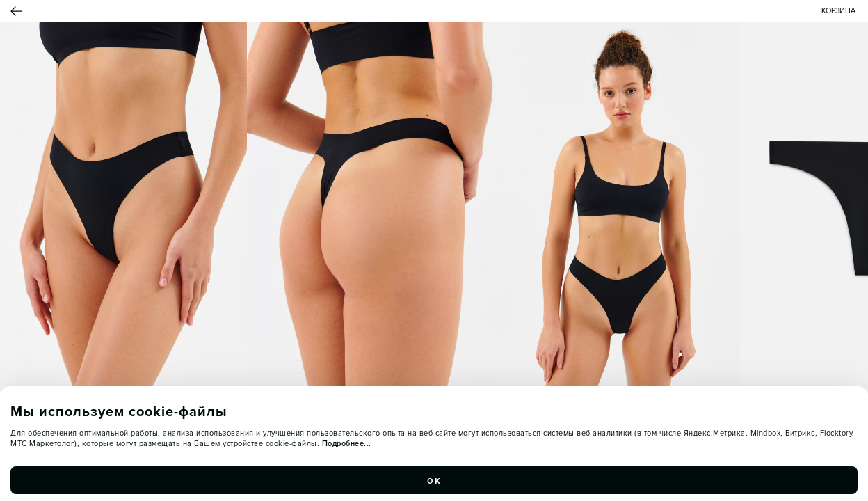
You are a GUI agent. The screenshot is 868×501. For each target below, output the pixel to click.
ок (434, 480)
